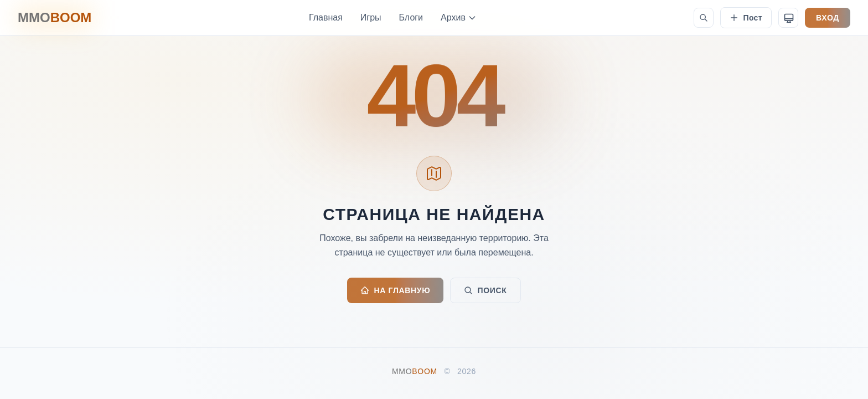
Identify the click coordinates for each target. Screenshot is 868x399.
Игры (371, 17)
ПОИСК (485, 290)
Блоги (411, 17)
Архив (459, 17)
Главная (326, 17)
